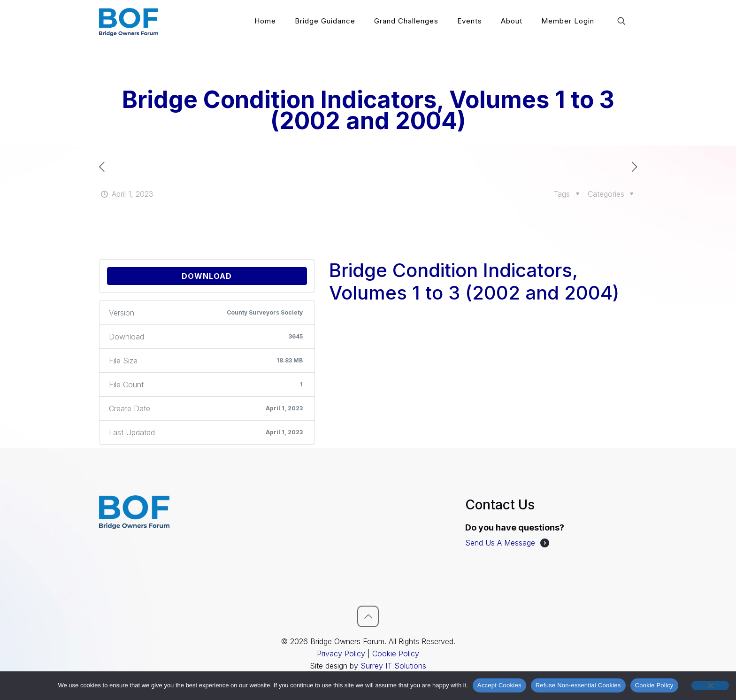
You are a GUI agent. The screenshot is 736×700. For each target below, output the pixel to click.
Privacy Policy (341, 654)
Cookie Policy (396, 654)
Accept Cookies (499, 685)
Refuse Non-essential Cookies (578, 685)
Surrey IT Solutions (393, 666)
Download (207, 276)
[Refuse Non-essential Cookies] (710, 685)
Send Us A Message (500, 543)
